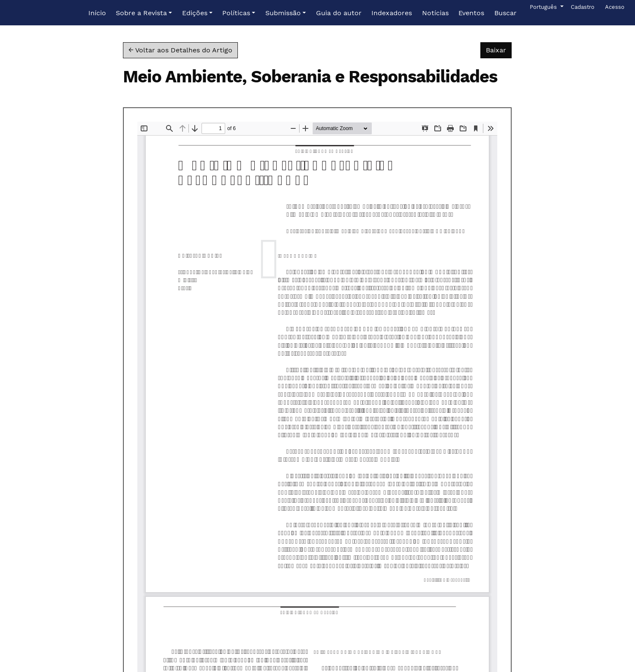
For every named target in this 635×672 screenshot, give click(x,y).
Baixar (499, 49)
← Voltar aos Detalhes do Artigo (180, 50)
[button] (144, 13)
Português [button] (544, 6)
